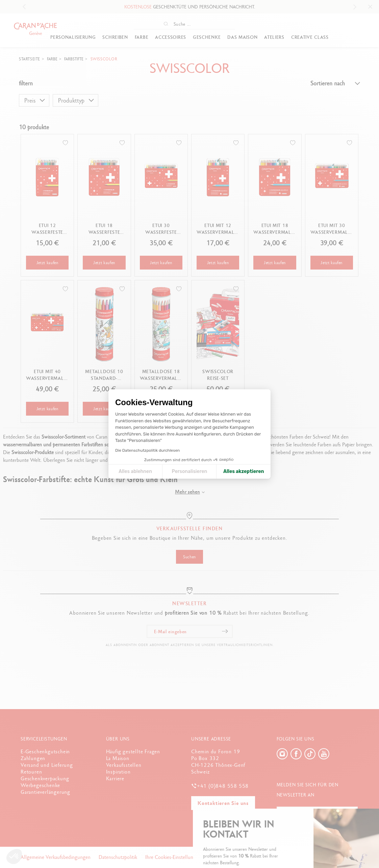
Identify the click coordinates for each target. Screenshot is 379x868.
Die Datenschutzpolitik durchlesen (147, 450)
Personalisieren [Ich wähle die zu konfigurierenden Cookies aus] (190, 471)
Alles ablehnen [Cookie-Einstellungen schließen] (135, 471)
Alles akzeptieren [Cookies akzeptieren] (244, 471)
